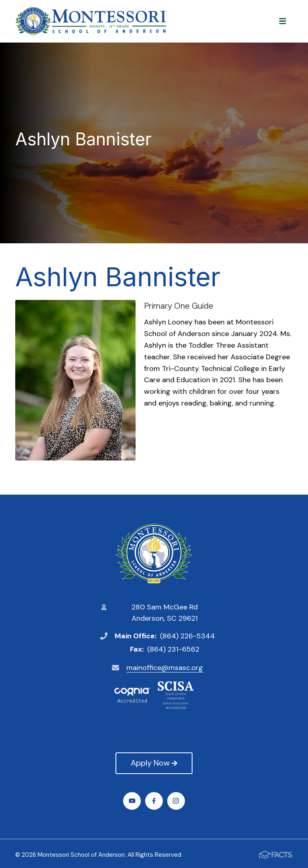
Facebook (154, 801)
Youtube (132, 801)
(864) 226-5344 (187, 636)
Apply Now (154, 763)
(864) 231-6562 (173, 649)
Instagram (176, 801)
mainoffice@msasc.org (165, 668)
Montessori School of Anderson (154, 554)
